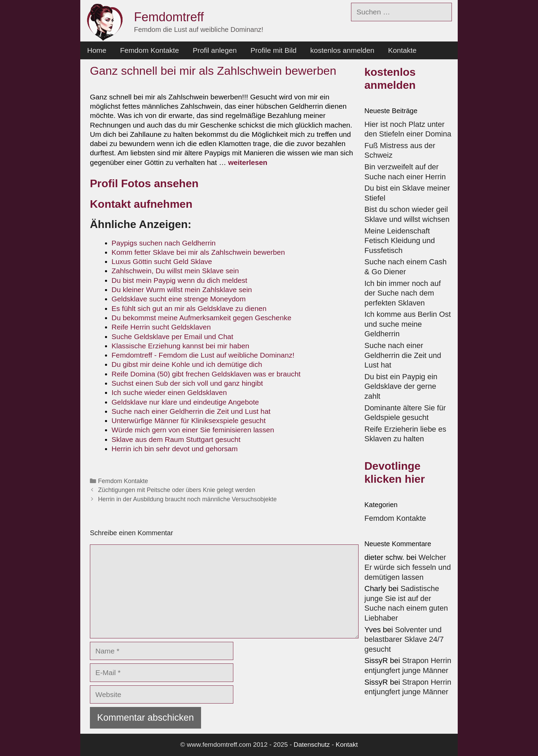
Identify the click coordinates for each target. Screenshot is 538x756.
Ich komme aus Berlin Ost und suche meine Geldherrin (408, 324)
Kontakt (347, 745)
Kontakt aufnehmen (141, 204)
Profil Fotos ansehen (144, 183)
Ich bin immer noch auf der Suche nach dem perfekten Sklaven (403, 293)
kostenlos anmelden (342, 50)
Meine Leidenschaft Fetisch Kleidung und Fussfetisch (400, 241)
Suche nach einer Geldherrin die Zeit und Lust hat (403, 355)
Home (97, 50)
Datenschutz (312, 745)
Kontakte (402, 50)
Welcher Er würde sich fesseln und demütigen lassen (408, 567)
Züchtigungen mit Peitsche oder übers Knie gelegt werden (177, 490)
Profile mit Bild (273, 50)
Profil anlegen (215, 50)
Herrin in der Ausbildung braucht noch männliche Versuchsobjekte (188, 499)
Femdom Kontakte (150, 50)
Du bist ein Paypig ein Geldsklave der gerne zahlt (401, 386)
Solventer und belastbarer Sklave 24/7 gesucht (404, 639)
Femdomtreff (169, 17)
